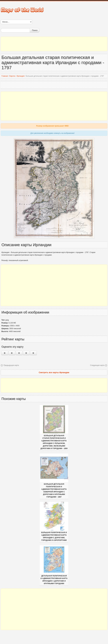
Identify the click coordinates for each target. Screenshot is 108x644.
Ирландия (21, 76)
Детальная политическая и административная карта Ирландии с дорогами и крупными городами (54, 580)
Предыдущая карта (11, 365)
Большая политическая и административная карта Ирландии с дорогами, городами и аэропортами (54, 536)
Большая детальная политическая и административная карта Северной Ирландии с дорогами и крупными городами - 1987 (54, 491)
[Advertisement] (54, 44)
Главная (5, 76)
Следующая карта (97, 365)
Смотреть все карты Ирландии (54, 372)
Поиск (35, 30)
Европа (12, 76)
